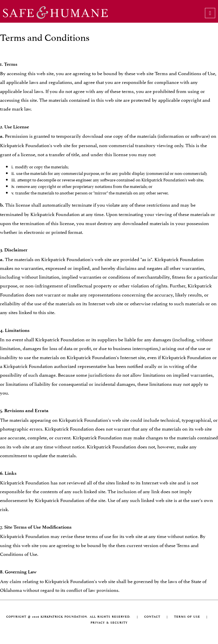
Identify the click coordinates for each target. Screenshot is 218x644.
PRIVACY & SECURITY (109, 623)
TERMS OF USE (187, 617)
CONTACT (152, 617)
